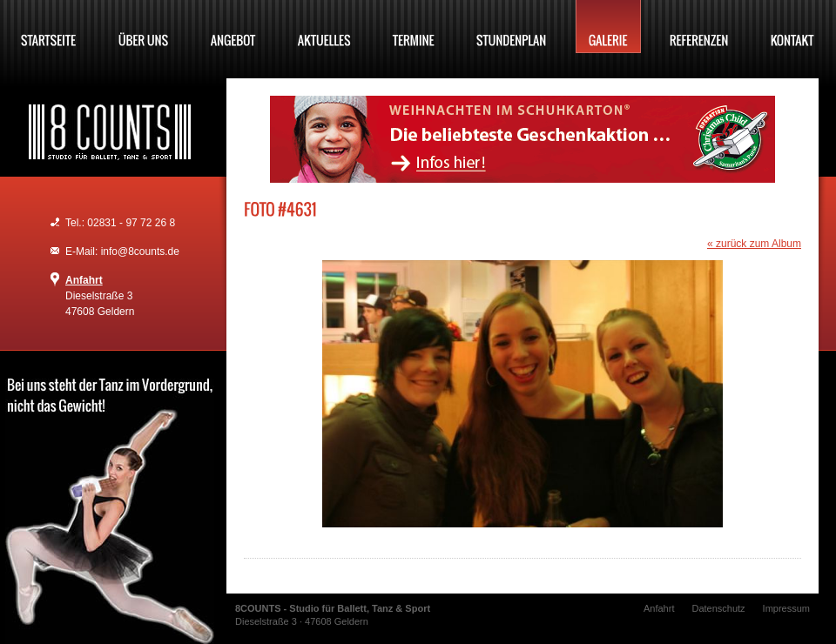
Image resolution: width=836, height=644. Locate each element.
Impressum (786, 608)
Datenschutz (718, 608)
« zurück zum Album (754, 244)
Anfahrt (84, 280)
